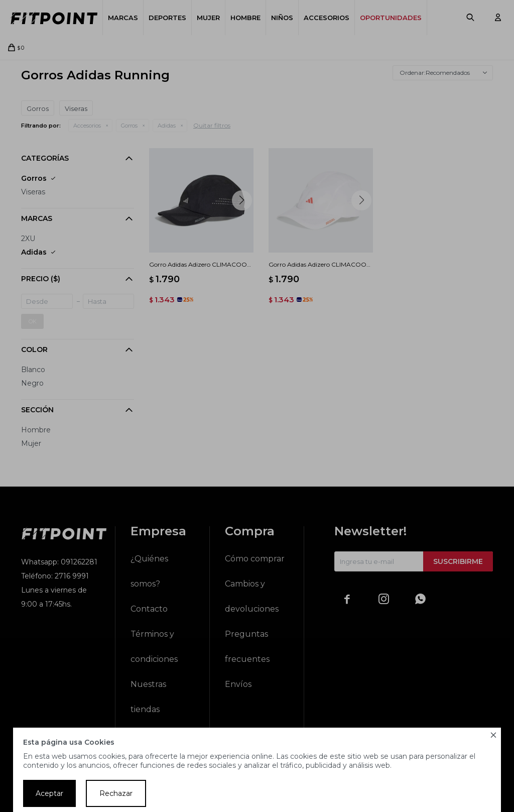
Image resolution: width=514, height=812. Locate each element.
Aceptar (49, 793)
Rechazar (116, 793)
